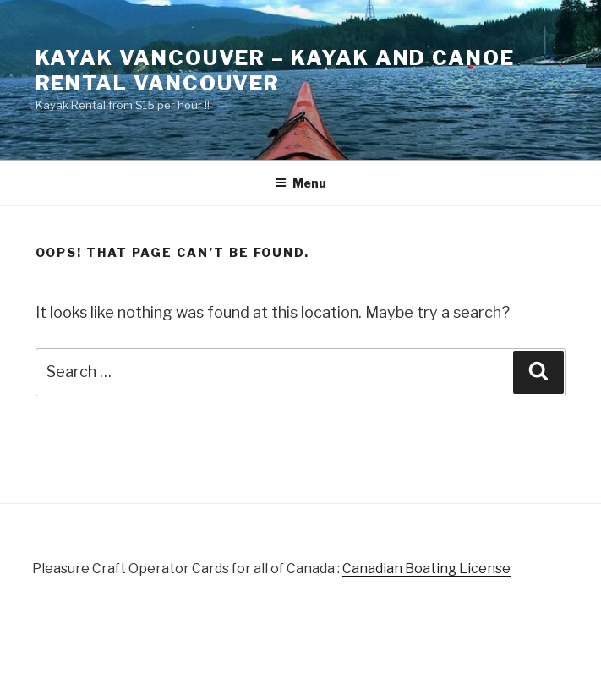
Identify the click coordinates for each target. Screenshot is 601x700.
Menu (300, 183)
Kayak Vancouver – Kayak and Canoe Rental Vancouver (275, 71)
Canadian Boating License (426, 569)
